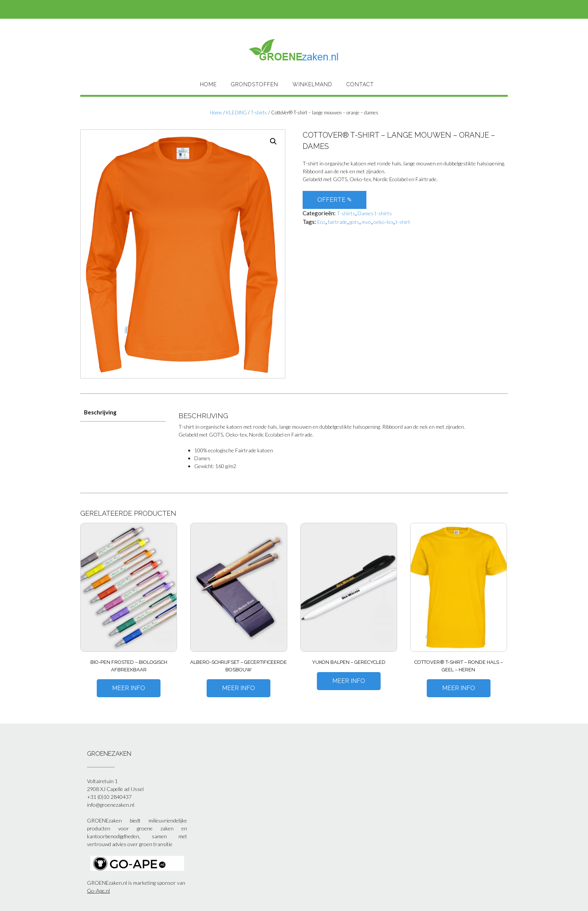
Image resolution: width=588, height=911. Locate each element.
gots (354, 222)
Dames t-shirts (375, 213)
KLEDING (236, 113)
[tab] (123, 412)
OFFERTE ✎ (334, 200)
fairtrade (337, 222)
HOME (208, 84)
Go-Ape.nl (98, 891)
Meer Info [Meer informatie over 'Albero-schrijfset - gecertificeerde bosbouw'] (238, 688)
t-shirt (403, 222)
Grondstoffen (255, 84)
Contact (360, 84)
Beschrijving (100, 412)
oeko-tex (383, 222)
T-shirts (259, 113)
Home (216, 113)
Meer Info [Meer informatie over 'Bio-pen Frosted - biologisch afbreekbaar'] (129, 688)
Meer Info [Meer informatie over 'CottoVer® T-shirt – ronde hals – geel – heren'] (459, 688)
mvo (366, 222)
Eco (321, 222)
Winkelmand (312, 84)
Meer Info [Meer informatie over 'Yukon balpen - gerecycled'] (349, 681)
